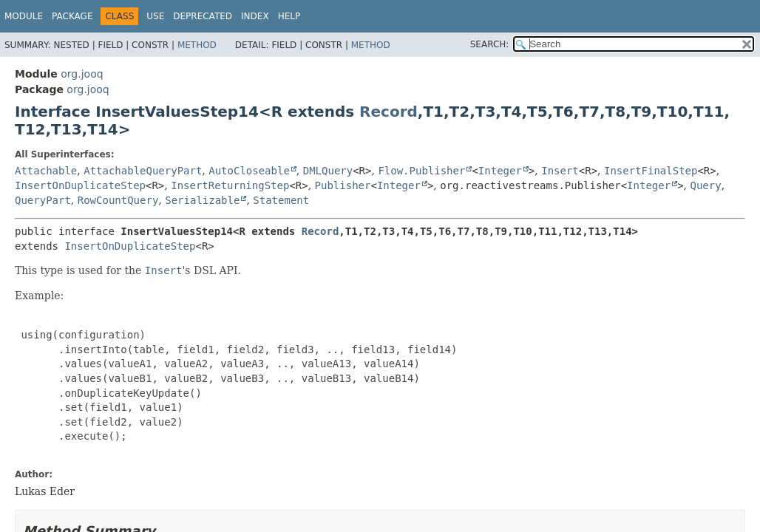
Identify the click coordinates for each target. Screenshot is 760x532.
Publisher (343, 185)
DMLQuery (328, 171)
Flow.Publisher (421, 171)
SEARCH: (490, 44)
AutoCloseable (249, 171)
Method (197, 45)
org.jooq (82, 74)
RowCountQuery (118, 200)
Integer (500, 171)
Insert (560, 171)
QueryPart (43, 200)
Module (24, 16)
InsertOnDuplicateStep (80, 185)
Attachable (46, 171)
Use (155, 16)
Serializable (202, 200)
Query (705, 185)
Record (389, 112)
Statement (281, 200)
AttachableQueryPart (143, 171)
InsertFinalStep (651, 171)
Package (72, 16)
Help (289, 16)
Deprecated (203, 16)
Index (255, 16)
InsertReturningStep (230, 185)
